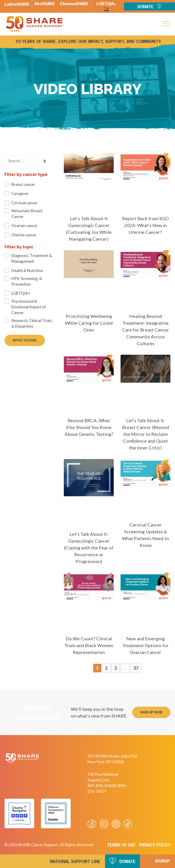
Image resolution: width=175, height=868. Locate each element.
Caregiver (20, 193)
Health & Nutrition (27, 271)
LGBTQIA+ (21, 293)
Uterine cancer (24, 235)
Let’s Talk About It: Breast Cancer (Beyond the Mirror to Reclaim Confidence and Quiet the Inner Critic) (146, 434)
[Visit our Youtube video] (104, 824)
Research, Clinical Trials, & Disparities (32, 323)
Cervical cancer (24, 203)
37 (137, 667)
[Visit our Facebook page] (92, 824)
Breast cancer (23, 184)
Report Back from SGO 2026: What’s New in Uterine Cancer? (145, 225)
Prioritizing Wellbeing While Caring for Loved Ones (89, 323)
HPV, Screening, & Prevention (27, 281)
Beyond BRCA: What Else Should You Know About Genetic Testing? (89, 427)
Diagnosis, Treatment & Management (32, 258)
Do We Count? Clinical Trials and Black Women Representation (89, 645)
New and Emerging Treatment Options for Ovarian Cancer (145, 645)
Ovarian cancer (24, 226)
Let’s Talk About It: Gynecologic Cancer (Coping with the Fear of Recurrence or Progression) (89, 548)
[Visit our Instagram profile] (116, 824)
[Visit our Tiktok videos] (128, 824)
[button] (166, 23)
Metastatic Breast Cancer (27, 214)
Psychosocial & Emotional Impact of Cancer (29, 307)
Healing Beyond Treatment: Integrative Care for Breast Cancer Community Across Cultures (146, 330)
